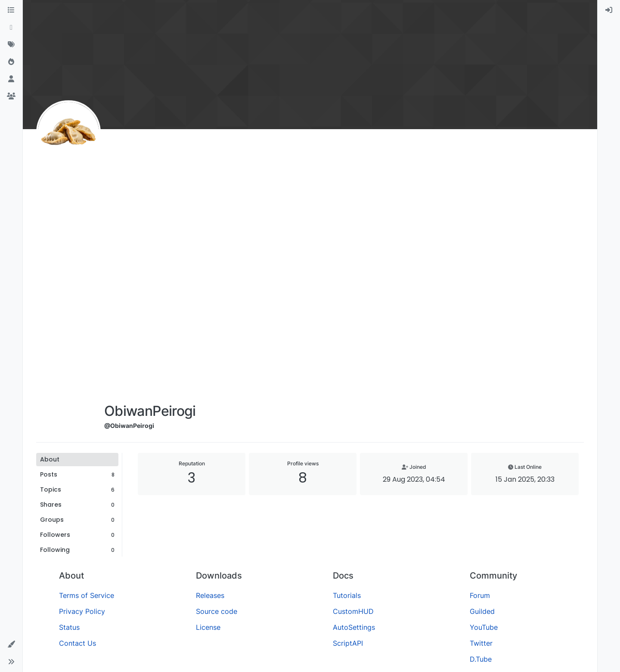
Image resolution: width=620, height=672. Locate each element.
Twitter (481, 643)
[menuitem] (609, 10)
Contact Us (77, 643)
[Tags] (11, 45)
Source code (217, 611)
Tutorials (347, 595)
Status (69, 627)
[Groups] (11, 96)
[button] (11, 644)
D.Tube (481, 659)
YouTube (484, 627)
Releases (210, 595)
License (208, 627)
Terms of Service (87, 595)
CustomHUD (353, 611)
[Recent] (11, 28)
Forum (480, 595)
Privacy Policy (82, 611)
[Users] (11, 79)
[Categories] (11, 10)
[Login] (609, 10)
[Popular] (11, 62)
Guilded (482, 611)
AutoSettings (354, 627)
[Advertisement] (150, 268)
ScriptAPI (348, 643)
